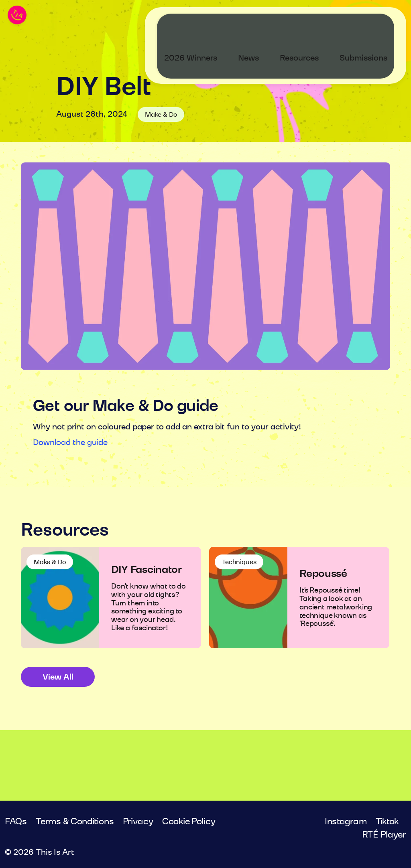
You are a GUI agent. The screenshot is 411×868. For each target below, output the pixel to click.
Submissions (370, 24)
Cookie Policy (189, 821)
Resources (306, 24)
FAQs (16, 821)
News (255, 24)
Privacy (138, 821)
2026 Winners (197, 24)
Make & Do (161, 115)
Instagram (346, 821)
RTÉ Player (384, 835)
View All (58, 677)
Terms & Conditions (75, 821)
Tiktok (387, 821)
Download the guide (70, 443)
